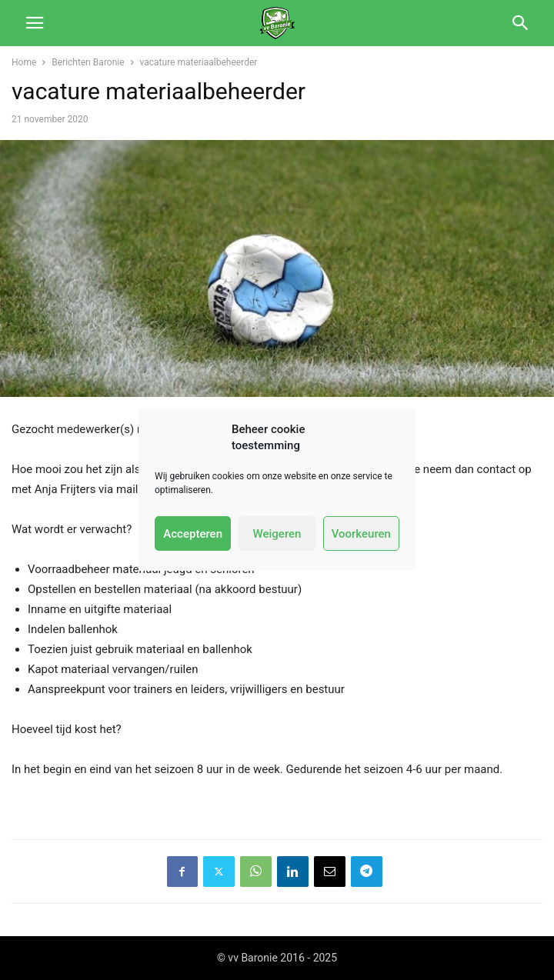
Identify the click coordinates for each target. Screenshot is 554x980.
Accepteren (193, 534)
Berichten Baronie (88, 62)
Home (24, 62)
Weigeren (277, 534)
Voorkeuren (361, 534)
